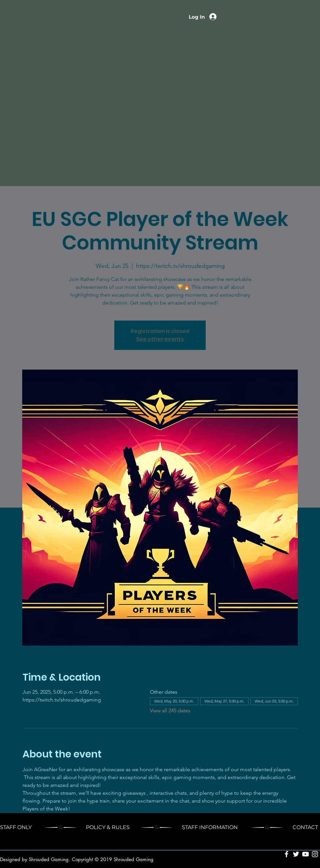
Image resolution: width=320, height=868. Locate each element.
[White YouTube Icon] (305, 854)
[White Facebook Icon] (287, 854)
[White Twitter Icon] (296, 854)
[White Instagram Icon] (315, 854)
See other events (160, 339)
